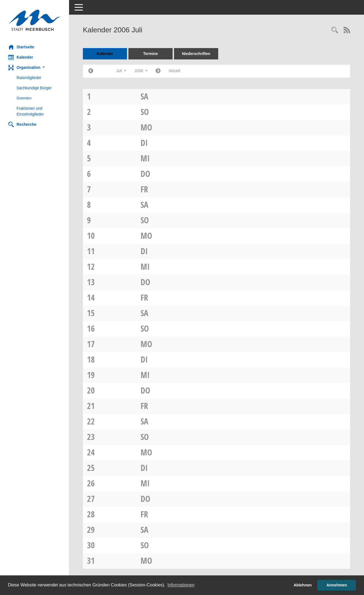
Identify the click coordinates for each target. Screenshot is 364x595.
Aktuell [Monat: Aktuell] (175, 71)
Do (145, 174)
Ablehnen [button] (303, 585)
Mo (146, 127)
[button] (35, 68)
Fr (144, 189)
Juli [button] (121, 71)
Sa (144, 96)
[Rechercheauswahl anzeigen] (335, 31)
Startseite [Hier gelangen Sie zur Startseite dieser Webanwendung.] (21, 47)
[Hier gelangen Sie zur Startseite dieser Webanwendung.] (35, 20)
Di (144, 143)
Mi (145, 158)
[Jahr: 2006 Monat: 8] (158, 71)
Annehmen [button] (337, 585)
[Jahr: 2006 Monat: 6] (91, 71)
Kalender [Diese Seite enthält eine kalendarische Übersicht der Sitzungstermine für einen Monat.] (21, 57)
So (145, 112)
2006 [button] (141, 71)
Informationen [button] (181, 585)
